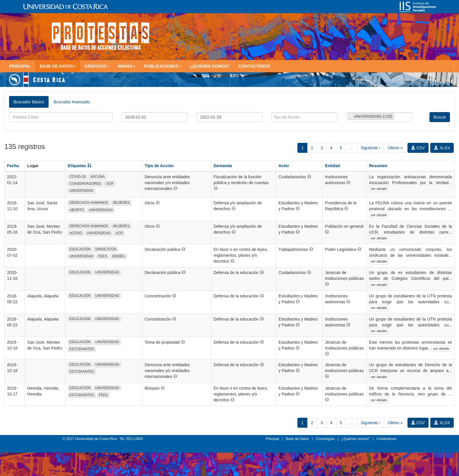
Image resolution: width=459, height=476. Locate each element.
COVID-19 (77, 177)
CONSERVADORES (85, 184)
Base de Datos (297, 439)
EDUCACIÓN (80, 249)
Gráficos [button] (97, 66)
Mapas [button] (127, 66)
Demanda (223, 166)
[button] (175, 188)
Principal (20, 66)
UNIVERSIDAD (81, 191)
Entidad (332, 166)
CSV (418, 148)
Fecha (13, 166)
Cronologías (325, 439)
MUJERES (121, 203)
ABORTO (77, 210)
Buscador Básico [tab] (29, 102)
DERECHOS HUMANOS (89, 203)
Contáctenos (254, 66)
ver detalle (379, 189)
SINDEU (118, 256)
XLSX (442, 148)
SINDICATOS (106, 249)
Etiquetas (79, 166)
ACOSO (76, 233)
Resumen (378, 166)
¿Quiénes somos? (210, 66)
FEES (103, 256)
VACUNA (97, 177)
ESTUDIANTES (82, 349)
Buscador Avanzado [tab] (72, 102)
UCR (110, 184)
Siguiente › (370, 148)
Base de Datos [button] (58, 66)
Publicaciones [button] (163, 66)
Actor (284, 166)
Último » (395, 148)
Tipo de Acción (159, 166)
